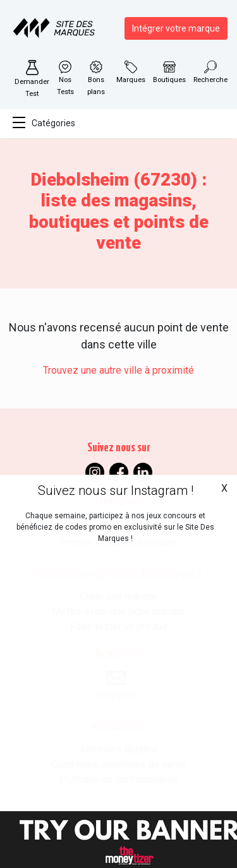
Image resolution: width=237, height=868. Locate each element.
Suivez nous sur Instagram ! (116, 490)
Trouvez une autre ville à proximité (118, 370)
